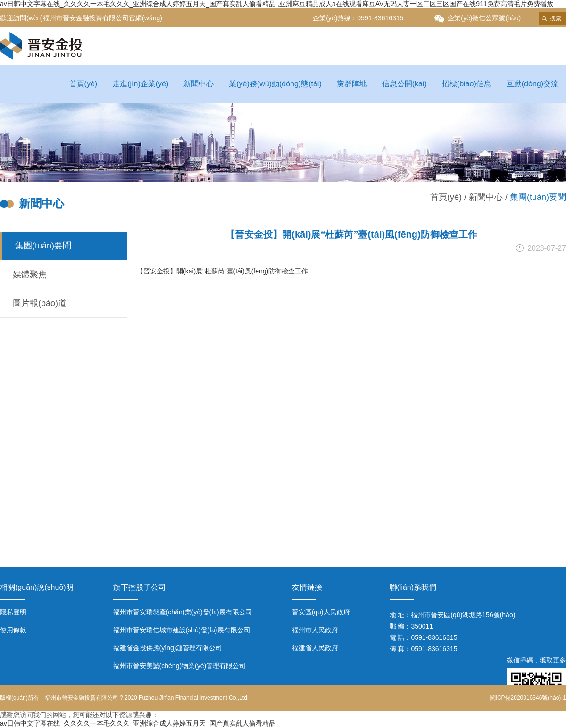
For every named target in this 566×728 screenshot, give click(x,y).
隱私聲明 (13, 612)
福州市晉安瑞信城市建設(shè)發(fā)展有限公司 (182, 630)
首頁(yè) (83, 84)
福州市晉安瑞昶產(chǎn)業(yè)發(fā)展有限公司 (183, 612)
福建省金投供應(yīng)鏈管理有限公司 (168, 648)
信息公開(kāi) (404, 84)
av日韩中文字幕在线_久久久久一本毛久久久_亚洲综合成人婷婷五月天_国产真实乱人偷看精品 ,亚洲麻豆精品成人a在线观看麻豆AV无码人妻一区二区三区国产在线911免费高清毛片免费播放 (277, 4)
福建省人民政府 (315, 648)
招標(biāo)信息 (467, 84)
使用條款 (13, 630)
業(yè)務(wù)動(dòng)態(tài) (275, 84)
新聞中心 (199, 84)
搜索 (556, 18)
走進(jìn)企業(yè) (140, 84)
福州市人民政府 (315, 630)
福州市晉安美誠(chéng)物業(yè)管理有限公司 (180, 666)
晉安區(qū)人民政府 (321, 612)
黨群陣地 (352, 84)
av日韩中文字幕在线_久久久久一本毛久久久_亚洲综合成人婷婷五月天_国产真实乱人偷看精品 (138, 723)
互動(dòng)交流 (533, 84)
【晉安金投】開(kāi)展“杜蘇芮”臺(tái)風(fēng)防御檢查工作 (222, 271)
